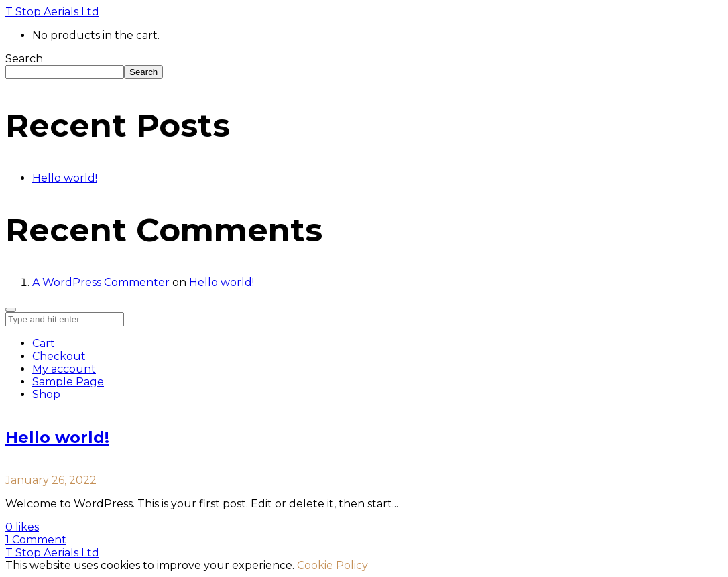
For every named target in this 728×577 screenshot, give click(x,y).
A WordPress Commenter (101, 282)
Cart (44, 343)
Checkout (59, 356)
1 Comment (36, 540)
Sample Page (68, 382)
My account (64, 369)
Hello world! (65, 178)
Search (24, 59)
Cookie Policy (332, 565)
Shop (46, 394)
